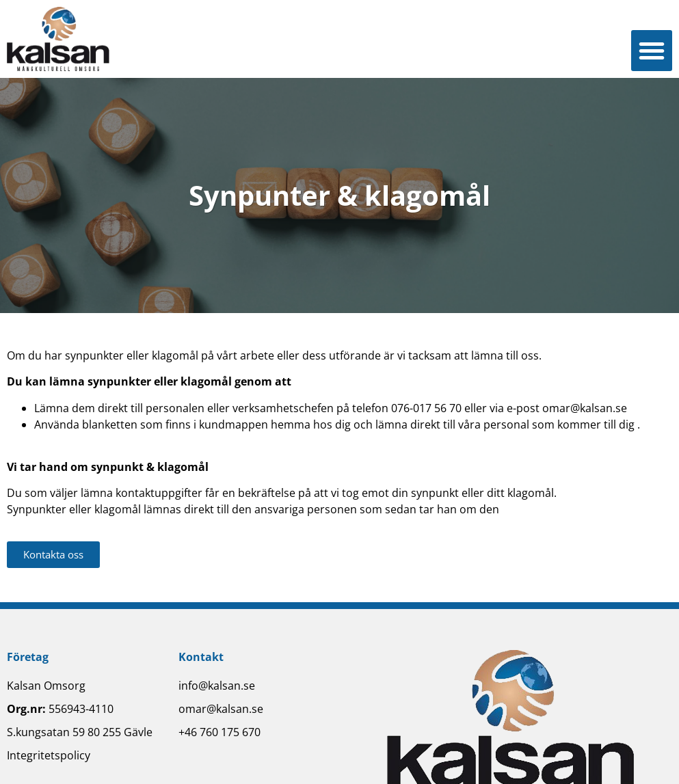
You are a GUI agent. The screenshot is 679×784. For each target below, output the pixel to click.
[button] (652, 51)
